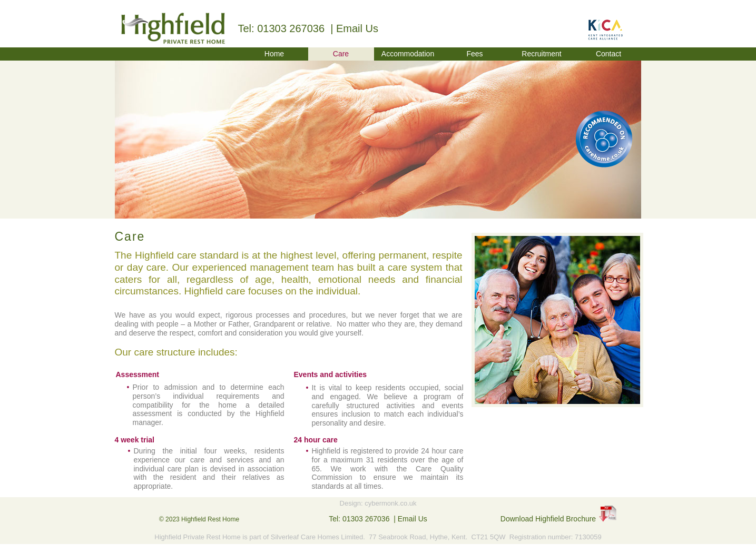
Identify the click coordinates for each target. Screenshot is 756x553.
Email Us (357, 28)
